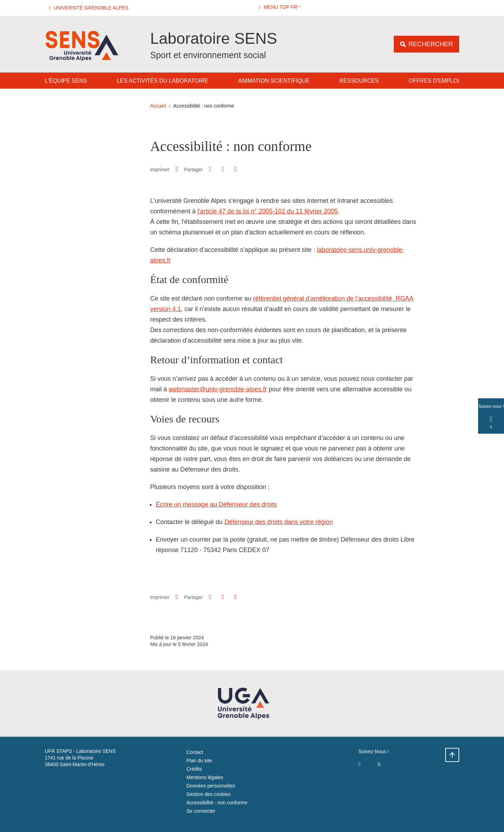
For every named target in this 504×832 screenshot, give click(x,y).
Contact (195, 752)
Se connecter (201, 811)
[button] (90, 8)
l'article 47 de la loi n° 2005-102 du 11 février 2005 (268, 211)
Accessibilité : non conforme (217, 803)
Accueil (158, 106)
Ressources (359, 81)
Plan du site (199, 761)
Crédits (194, 769)
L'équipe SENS (66, 81)
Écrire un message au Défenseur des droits (216, 504)
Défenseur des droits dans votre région (279, 522)
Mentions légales (205, 777)
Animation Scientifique (274, 81)
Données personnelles (211, 786)
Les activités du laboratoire (163, 81)
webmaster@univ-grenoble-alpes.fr (218, 389)
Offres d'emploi (434, 81)
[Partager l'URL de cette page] (236, 169)
